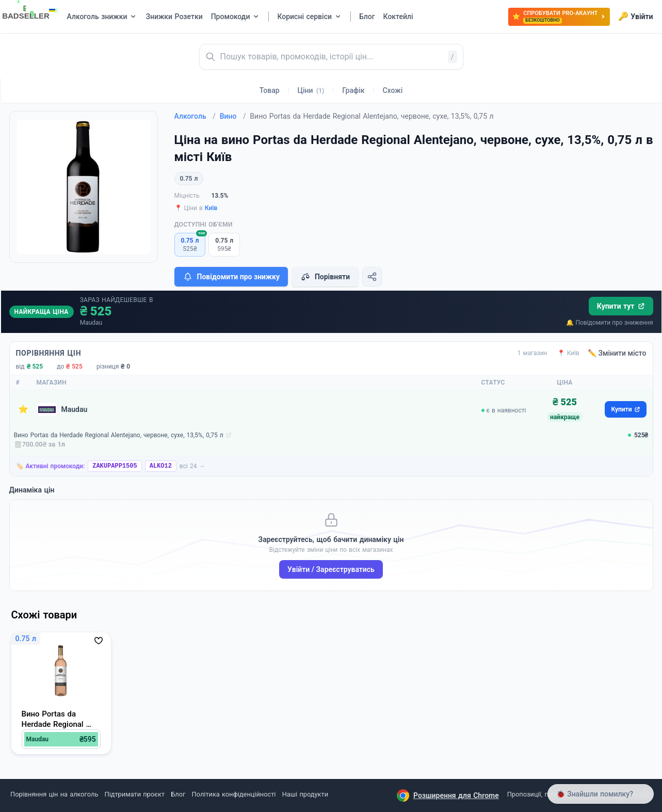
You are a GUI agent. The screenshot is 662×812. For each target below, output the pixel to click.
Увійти (635, 17)
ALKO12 (161, 466)
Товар (270, 90)
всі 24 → (192, 466)
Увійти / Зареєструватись (331, 569)
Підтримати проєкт (135, 794)
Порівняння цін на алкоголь (54, 794)
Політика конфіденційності (234, 794)
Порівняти (325, 277)
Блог (178, 794)
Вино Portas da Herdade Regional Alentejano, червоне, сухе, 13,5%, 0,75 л (119, 435)
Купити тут (621, 306)
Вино (233, 116)
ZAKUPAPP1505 (115, 466)
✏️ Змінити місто (617, 353)
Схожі (392, 90)
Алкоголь (195, 116)
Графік (353, 90)
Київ (211, 208)
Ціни (311, 90)
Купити (625, 409)
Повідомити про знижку (231, 277)
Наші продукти (305, 794)
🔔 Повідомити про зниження (609, 323)
